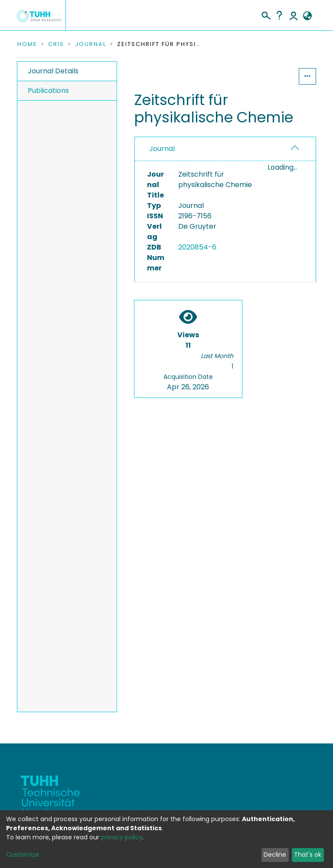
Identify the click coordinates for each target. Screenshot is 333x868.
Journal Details (53, 71)
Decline (275, 855)
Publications (48, 90)
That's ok (308, 855)
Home (27, 44)
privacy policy (122, 837)
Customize (23, 855)
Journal (91, 44)
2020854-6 (197, 247)
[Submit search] (266, 14)
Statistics (272, 76)
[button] (307, 16)
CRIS (56, 44)
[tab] (225, 149)
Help (279, 15)
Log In (294, 15)
